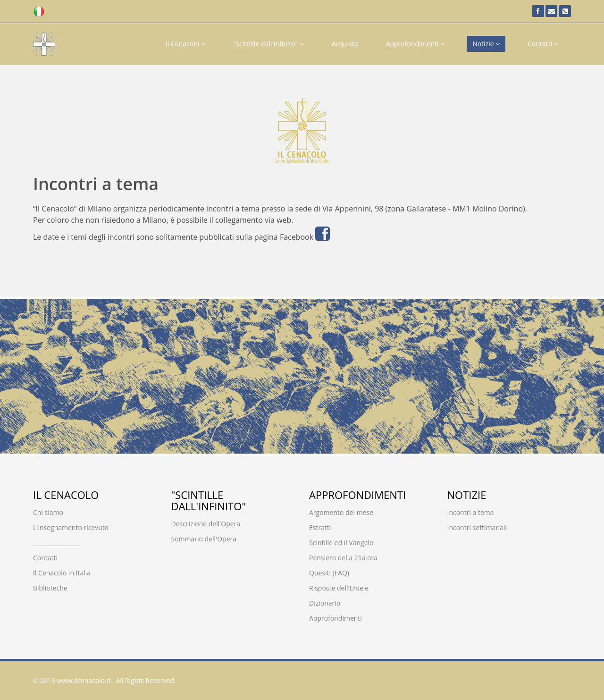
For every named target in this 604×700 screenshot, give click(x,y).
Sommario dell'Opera (204, 539)
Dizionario (325, 603)
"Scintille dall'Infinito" (268, 44)
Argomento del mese (341, 512)
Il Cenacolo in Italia (62, 573)
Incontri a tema (471, 512)
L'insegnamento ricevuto (71, 527)
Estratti (320, 527)
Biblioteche (50, 588)
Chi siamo (48, 512)
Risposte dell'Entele (339, 588)
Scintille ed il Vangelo (341, 543)
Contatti (543, 44)
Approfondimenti (415, 44)
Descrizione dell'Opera (206, 524)
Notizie (486, 44)
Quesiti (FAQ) (329, 573)
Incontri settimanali (477, 527)
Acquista (345, 44)
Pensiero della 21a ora (343, 558)
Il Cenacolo (185, 44)
